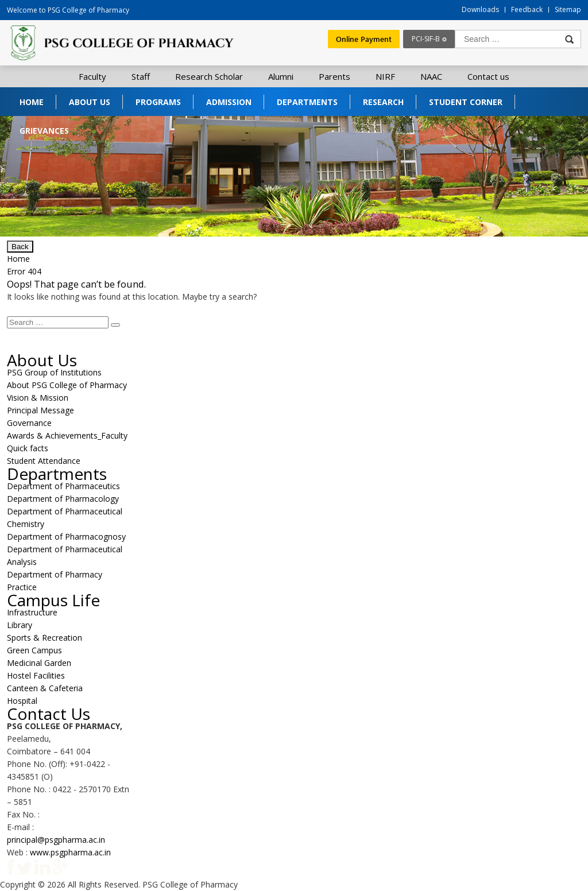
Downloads (480, 9)
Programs (158, 102)
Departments (307, 102)
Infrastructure (32, 612)
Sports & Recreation (45, 638)
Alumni (281, 76)
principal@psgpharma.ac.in (56, 840)
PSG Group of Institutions (54, 372)
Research (383, 102)
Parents (334, 76)
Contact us (488, 76)
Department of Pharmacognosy (66, 536)
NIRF (385, 76)
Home (32, 102)
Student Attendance (44, 461)
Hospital (22, 701)
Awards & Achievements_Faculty (67, 435)
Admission (229, 102)
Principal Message (40, 410)
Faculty (92, 76)
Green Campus (34, 650)
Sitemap (568, 9)
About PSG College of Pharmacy (67, 385)
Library (20, 625)
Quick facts (28, 448)
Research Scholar (209, 76)
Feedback (527, 9)
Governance (29, 423)
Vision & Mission (38, 398)
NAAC (431, 76)
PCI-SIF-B (426, 39)
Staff (141, 76)
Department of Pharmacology (63, 499)
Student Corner (466, 102)
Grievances (44, 131)
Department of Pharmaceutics (63, 486)
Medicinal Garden (39, 663)
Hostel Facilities (36, 675)
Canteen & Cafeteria (45, 688)
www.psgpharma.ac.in (70, 852)
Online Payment (364, 39)
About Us (90, 102)
